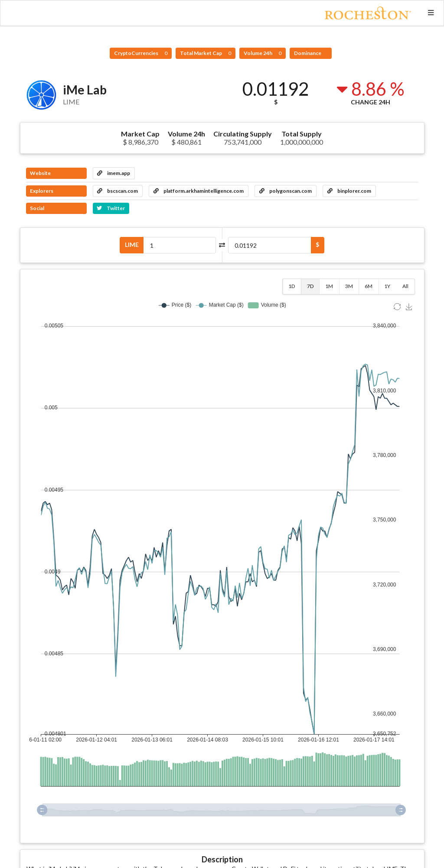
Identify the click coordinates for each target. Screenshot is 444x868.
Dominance (308, 53)
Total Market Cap (206, 53)
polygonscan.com (286, 191)
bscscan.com (118, 191)
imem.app (114, 173)
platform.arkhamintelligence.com (199, 191)
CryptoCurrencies (141, 53)
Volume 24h (263, 53)
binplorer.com (349, 191)
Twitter (111, 208)
